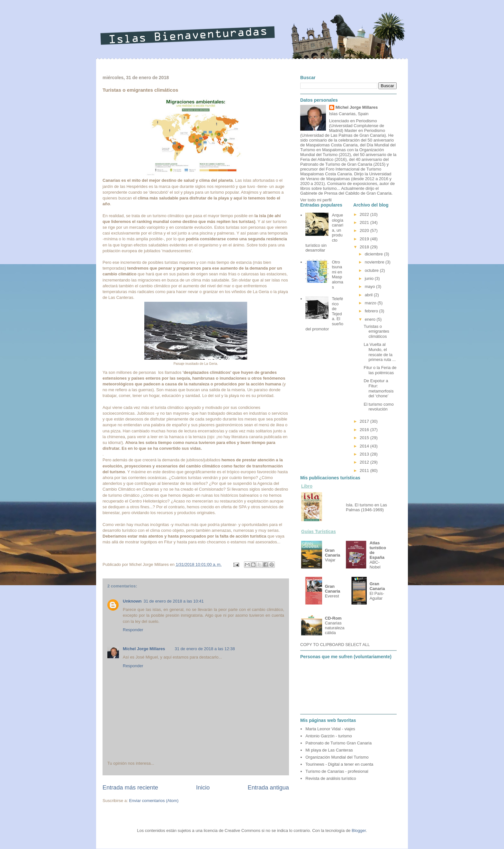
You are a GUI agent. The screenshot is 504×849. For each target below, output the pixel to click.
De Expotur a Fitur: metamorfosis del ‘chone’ (378, 388)
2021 (365, 222)
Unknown (132, 601)
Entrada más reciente (130, 788)
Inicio (203, 788)
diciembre (374, 254)
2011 (365, 471)
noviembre (375, 262)
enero (371, 319)
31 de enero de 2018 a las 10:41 (174, 601)
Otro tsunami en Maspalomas (337, 275)
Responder (133, 630)
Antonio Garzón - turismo (329, 736)
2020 (365, 231)
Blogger (359, 831)
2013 (365, 454)
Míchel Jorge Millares (144, 649)
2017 (365, 421)
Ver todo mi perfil (316, 200)
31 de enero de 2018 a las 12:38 (205, 649)
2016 (365, 430)
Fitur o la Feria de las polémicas (380, 370)
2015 (365, 438)
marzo (371, 303)
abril (369, 295)
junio (370, 278)
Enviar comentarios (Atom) (154, 801)
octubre (372, 270)
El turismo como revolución (378, 407)
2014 (365, 446)
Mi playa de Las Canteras (329, 750)
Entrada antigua (268, 788)
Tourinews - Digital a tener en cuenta (339, 764)
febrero (372, 311)
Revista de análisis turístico (331, 778)
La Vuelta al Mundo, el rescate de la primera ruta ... (380, 352)
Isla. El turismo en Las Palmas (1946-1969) (366, 507)
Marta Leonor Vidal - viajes (330, 729)
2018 (365, 247)
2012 (365, 462)
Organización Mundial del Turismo (337, 757)
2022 (365, 214)
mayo (370, 286)
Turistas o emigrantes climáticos (376, 331)
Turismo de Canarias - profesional (337, 771)
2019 (365, 239)
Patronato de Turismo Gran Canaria (338, 743)
